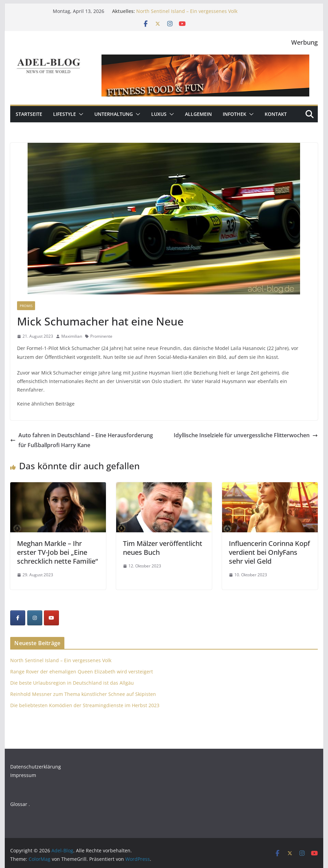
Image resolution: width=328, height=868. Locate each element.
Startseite (29, 114)
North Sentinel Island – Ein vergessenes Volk (187, 11)
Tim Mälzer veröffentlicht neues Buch (163, 548)
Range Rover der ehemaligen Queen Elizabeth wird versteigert (82, 672)
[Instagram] (35, 618)
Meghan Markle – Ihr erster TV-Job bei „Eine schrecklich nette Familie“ (57, 552)
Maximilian (72, 336)
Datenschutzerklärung (36, 767)
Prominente (101, 336)
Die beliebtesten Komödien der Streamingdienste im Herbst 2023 (85, 705)
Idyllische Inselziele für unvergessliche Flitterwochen (246, 435)
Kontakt (276, 114)
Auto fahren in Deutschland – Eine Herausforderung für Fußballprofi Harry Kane (82, 440)
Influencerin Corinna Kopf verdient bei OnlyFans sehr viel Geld (269, 552)
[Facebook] (18, 618)
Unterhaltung (114, 114)
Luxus (159, 114)
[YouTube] (51, 618)
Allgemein (198, 114)
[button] (80, 114)
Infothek (235, 114)
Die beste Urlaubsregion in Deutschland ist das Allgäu (72, 683)
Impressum (23, 775)
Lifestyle (65, 114)
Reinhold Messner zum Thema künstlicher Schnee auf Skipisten (83, 694)
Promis (26, 306)
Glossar (19, 804)
